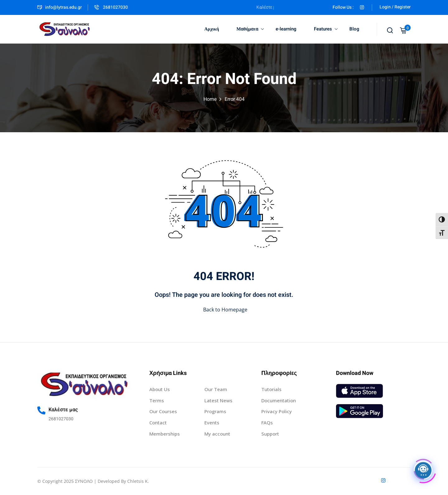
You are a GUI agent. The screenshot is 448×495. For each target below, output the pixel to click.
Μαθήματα (250, 29)
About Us (160, 389)
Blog (354, 29)
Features (326, 29)
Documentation (279, 400)
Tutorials (271, 389)
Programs (215, 411)
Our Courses (163, 411)
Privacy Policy (277, 411)
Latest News (218, 400)
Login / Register (395, 7)
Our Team (216, 389)
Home (210, 99)
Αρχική (212, 29)
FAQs (267, 423)
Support (270, 434)
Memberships (165, 434)
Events (212, 423)
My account (217, 434)
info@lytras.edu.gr (60, 7)
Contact (158, 423)
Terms (157, 400)
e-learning (286, 29)
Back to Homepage (224, 310)
